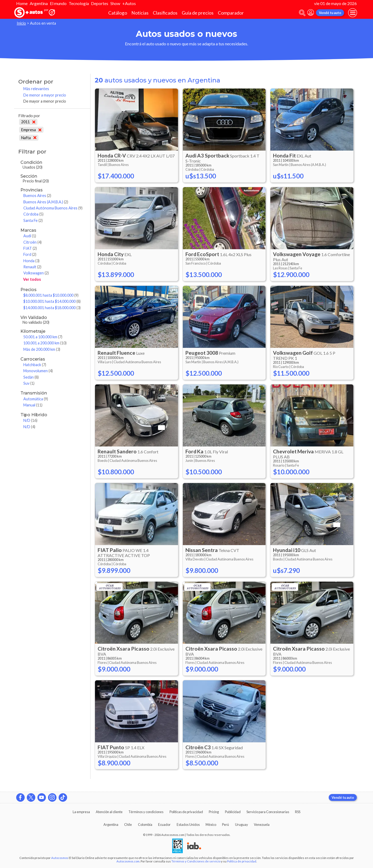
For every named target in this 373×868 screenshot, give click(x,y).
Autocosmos (60, 858)
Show (115, 3)
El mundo (58, 3)
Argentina (39, 3)
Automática (36, 399)
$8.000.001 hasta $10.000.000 (51, 295)
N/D (30, 420)
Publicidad (233, 812)
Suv (29, 383)
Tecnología (79, 3)
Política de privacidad (242, 861)
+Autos (129, 3)
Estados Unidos (188, 825)
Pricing (214, 812)
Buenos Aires (37, 196)
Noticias (140, 13)
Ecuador (164, 825)
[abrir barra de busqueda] (302, 13)
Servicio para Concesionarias (268, 812)
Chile (128, 825)
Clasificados (165, 13)
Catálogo (118, 13)
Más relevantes (36, 89)
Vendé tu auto (330, 13)
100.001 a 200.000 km (45, 343)
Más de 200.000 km (42, 349)
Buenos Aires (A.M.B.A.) (46, 202)
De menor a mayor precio (45, 95)
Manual (33, 405)
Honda (31, 261)
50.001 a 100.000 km (43, 337)
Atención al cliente (109, 812)
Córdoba (33, 214)
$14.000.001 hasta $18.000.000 (52, 308)
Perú (225, 825)
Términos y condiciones (146, 812)
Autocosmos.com (128, 861)
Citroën (32, 242)
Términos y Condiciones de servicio (196, 861)
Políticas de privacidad (186, 812)
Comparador (231, 13)
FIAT (30, 248)
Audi (30, 236)
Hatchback (35, 365)
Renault (32, 267)
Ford (30, 254)
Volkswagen (36, 273)
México (211, 825)
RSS (298, 812)
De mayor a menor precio (45, 101)
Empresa (31, 130)
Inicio (21, 23)
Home (22, 3)
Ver (32, 279)
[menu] (353, 13)
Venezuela (262, 825)
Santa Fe (33, 220)
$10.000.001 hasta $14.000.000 (52, 301)
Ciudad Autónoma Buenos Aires (53, 208)
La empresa (81, 812)
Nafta (29, 138)
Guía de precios (198, 13)
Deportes (100, 3)
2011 (28, 122)
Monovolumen (38, 371)
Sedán (31, 377)
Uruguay (242, 825)
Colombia (145, 825)
